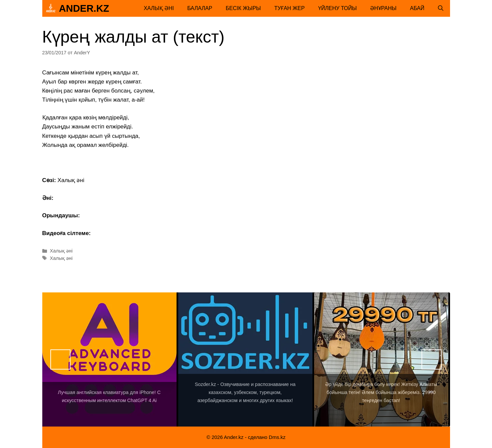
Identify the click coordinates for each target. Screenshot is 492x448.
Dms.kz (277, 437)
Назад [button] (60, 359)
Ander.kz (84, 8)
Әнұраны (383, 8)
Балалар (200, 8)
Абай (417, 8)
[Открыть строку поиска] (441, 8)
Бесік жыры (243, 8)
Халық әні (159, 8)
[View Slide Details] (109, 359)
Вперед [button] (432, 359)
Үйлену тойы (337, 8)
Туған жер (289, 8)
